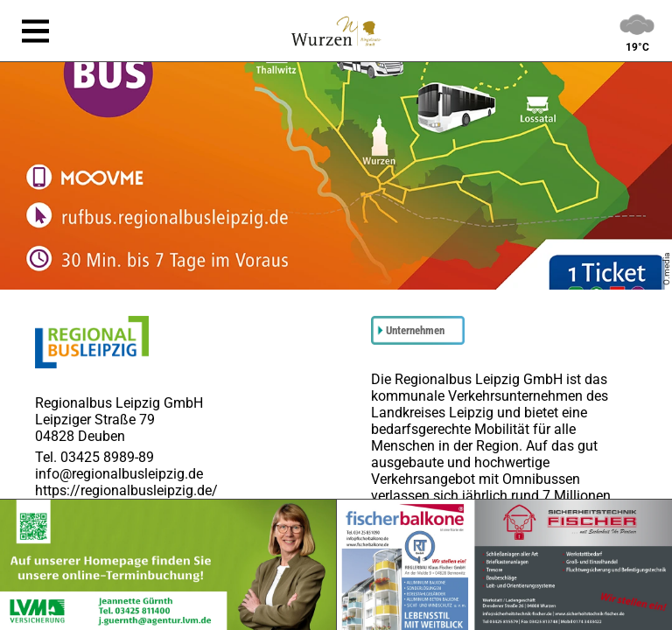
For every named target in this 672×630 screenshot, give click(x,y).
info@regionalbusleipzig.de (119, 474)
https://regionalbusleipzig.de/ (126, 490)
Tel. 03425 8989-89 (94, 457)
